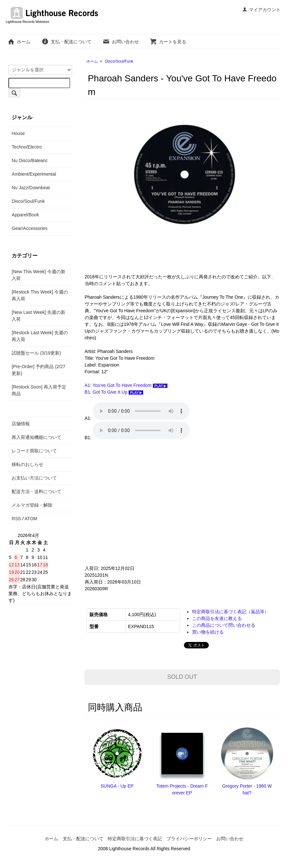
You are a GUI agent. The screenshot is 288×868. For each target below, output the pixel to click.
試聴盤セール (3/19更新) (36, 353)
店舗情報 (21, 424)
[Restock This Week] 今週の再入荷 (40, 295)
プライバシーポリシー (189, 839)
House (18, 133)
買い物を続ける (208, 632)
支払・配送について (66, 42)
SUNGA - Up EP (117, 786)
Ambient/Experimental (34, 174)
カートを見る (168, 42)
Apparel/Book (25, 215)
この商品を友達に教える (217, 618)
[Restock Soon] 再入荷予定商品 (39, 390)
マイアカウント (261, 10)
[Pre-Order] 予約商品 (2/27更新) (38, 370)
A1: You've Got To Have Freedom (126, 385)
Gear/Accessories (29, 228)
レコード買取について (34, 451)
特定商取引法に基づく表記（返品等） (230, 612)
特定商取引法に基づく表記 (135, 839)
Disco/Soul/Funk (119, 61)
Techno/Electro (27, 147)
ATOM (31, 519)
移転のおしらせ (27, 464)
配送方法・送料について (37, 491)
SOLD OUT (182, 677)
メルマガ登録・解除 (32, 505)
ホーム (19, 42)
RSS (16, 519)
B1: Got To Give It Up (114, 392)
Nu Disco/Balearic (30, 160)
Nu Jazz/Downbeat (31, 188)
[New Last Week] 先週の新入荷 (38, 316)
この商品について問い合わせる (224, 625)
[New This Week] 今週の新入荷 (38, 275)
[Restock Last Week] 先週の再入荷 (40, 336)
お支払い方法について (34, 478)
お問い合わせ (121, 42)
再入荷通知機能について (37, 437)
